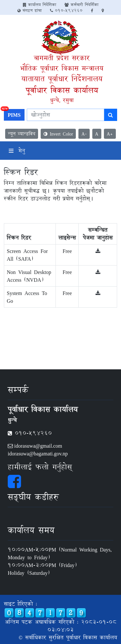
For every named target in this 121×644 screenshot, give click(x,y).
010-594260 (66, 10)
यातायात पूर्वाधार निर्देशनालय (62, 79)
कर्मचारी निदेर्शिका (81, 5)
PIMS (12, 114)
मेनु (17, 151)
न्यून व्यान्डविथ (22, 134)
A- (84, 134)
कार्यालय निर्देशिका (40, 5)
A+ (110, 134)
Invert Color (58, 134)
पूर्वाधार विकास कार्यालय (62, 90)
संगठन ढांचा (30, 10)
